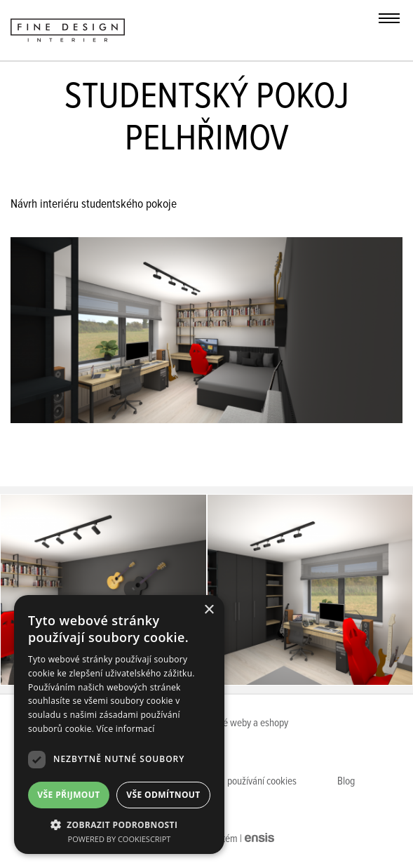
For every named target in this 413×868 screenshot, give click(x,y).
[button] (119, 824)
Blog (346, 782)
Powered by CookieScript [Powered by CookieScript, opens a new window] (120, 839)
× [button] (209, 610)
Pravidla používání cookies (245, 782)
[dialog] (119, 725)
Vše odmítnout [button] (163, 795)
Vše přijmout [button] (68, 795)
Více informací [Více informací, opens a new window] (126, 729)
